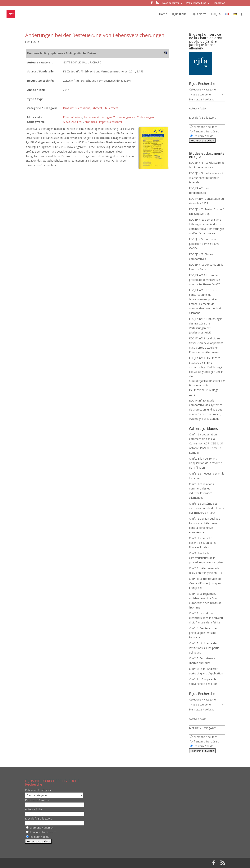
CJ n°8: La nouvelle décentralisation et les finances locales (203, 543)
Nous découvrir (171, 3)
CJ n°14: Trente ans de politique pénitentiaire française (203, 633)
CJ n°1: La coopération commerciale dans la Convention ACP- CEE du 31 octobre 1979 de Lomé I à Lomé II (206, 443)
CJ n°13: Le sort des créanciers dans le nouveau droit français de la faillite (206, 618)
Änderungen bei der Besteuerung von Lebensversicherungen (95, 35)
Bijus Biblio (179, 14)
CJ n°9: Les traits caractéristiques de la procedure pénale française (206, 558)
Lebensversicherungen (98, 117)
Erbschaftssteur (73, 117)
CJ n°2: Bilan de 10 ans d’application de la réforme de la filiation (206, 463)
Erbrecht (97, 108)
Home (163, 14)
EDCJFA (216, 14)
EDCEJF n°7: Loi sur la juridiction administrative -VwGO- (205, 244)
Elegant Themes (50, 863)
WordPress (88, 863)
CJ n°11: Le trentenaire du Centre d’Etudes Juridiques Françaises (205, 583)
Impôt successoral (110, 122)
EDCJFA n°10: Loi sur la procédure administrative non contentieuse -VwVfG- (205, 280)
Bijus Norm (199, 14)
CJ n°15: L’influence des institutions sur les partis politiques (204, 648)
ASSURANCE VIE (73, 122)
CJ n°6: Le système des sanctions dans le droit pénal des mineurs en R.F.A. (207, 508)
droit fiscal (91, 122)
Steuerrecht (111, 108)
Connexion (219, 3)
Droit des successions (77, 108)
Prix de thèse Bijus (196, 3)
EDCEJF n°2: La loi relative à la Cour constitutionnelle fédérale (206, 178)
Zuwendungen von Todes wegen (134, 117)
